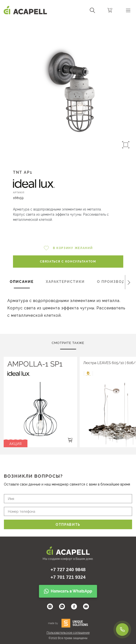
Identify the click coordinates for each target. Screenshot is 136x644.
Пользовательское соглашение (68, 633)
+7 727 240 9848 (68, 570)
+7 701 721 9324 (68, 577)
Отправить (68, 525)
